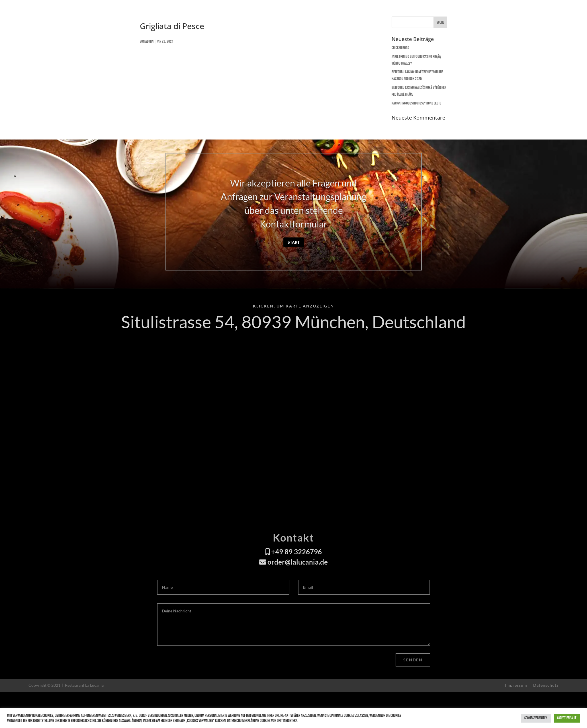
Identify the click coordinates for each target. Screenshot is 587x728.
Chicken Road (400, 48)
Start (294, 242)
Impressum (517, 685)
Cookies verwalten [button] (536, 718)
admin (149, 41)
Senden (413, 660)
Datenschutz (546, 685)
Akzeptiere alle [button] (567, 718)
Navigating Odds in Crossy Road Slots (416, 103)
